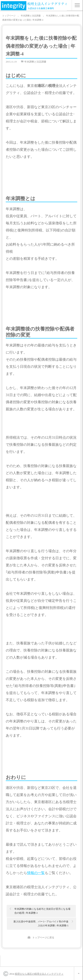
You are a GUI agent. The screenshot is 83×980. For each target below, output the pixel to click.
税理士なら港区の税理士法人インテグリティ (39, 974)
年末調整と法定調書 (35, 62)
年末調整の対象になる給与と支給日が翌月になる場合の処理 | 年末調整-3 (42, 911)
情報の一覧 (36, 873)
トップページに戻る (43, 937)
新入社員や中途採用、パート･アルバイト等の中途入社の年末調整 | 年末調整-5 (41, 923)
